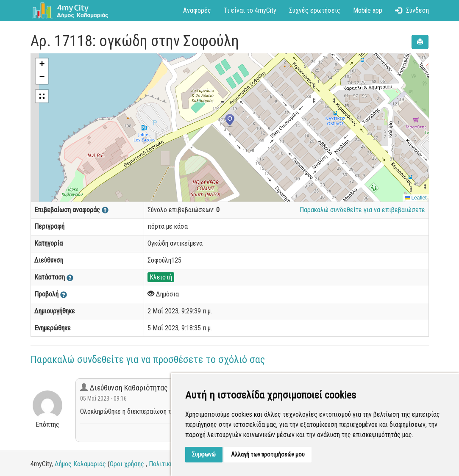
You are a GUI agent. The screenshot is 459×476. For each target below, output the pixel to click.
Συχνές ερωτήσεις (315, 10)
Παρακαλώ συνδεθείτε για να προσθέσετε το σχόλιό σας (148, 360)
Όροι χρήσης (127, 464)
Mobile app (368, 10)
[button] (230, 121)
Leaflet (416, 198)
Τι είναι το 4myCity (250, 10)
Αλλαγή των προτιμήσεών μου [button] (268, 454)
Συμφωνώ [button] (204, 454)
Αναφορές (197, 10)
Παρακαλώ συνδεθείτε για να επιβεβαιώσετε (362, 210)
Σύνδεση (412, 10)
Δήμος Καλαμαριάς (80, 464)
